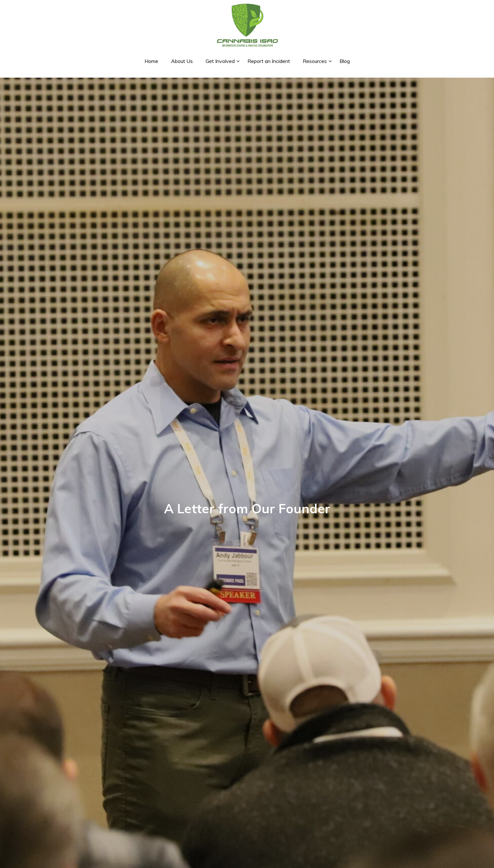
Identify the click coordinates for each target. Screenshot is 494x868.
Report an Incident (269, 61)
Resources (315, 61)
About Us (182, 61)
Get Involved (220, 61)
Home (151, 61)
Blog (345, 61)
